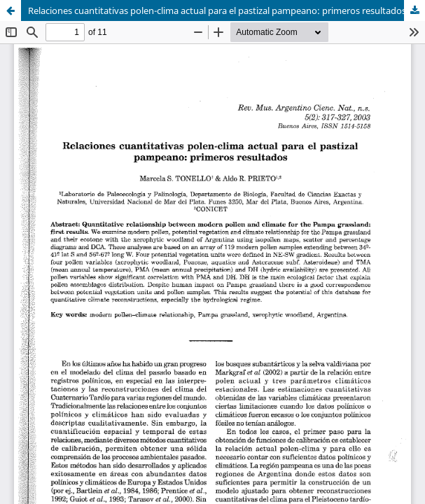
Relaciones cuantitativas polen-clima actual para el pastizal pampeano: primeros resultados (217, 10)
